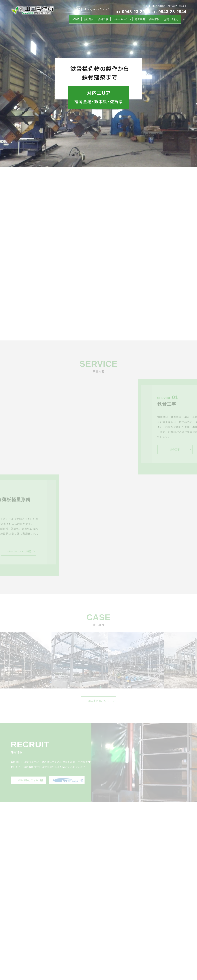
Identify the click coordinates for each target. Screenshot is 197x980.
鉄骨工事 (109, 18)
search (184, 18)
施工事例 (144, 18)
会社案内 (96, 18)
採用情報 (157, 18)
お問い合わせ (172, 18)
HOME (85, 18)
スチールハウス (125, 18)
